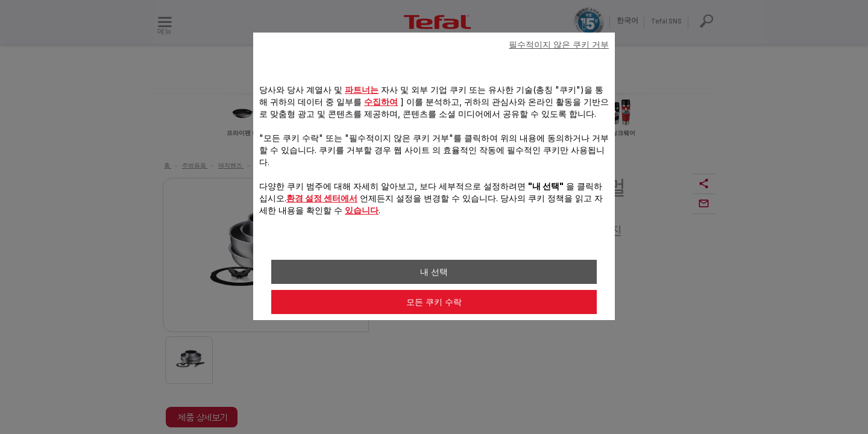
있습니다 (362, 210)
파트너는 (362, 90)
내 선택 (434, 272)
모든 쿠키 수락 (434, 302)
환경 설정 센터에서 (322, 198)
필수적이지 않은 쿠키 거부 (559, 45)
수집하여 (381, 102)
